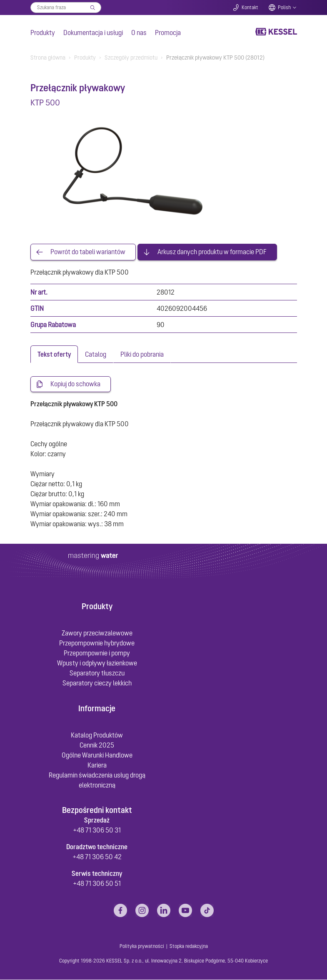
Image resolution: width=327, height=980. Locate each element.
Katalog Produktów (97, 735)
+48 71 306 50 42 (97, 857)
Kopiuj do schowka (75, 384)
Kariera (97, 765)
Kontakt (250, 7)
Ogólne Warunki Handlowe (97, 755)
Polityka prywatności (142, 946)
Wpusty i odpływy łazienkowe (97, 663)
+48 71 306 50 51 (97, 884)
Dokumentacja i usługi (93, 32)
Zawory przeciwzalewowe (97, 633)
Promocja (168, 32)
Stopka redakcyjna (189, 946)
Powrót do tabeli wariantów (88, 252)
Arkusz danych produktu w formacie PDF (212, 252)
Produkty (43, 32)
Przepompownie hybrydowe (97, 643)
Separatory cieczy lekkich (97, 683)
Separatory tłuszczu (97, 673)
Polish (284, 7)
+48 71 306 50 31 (97, 830)
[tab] (54, 354)
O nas (139, 32)
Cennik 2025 (97, 745)
